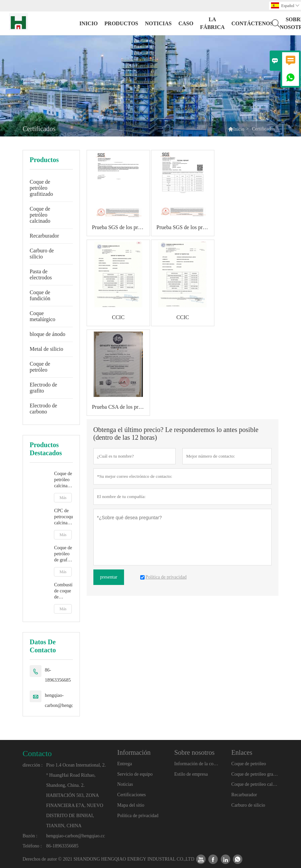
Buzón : (30, 836)
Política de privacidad (138, 816)
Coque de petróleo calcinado (40, 215)
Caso (186, 23)
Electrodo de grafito (43, 388)
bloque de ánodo (48, 334)
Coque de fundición (40, 295)
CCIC (118, 317)
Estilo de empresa (191, 774)
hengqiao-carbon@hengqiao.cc (65, 700)
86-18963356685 (58, 675)
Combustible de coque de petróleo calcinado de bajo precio (63, 591)
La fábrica (213, 23)
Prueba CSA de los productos (121, 407)
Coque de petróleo (40, 367)
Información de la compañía (198, 764)
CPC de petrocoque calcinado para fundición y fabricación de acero (63, 517)
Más (63, 498)
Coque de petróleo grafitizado (41, 188)
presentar (109, 577)
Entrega (125, 764)
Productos (121, 23)
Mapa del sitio (131, 805)
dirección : (33, 765)
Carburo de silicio (42, 254)
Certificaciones (132, 795)
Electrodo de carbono (43, 409)
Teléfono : (32, 846)
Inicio (89, 23)
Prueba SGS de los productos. (121, 227)
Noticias (125, 784)
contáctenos (252, 23)
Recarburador (44, 236)
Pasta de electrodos (41, 274)
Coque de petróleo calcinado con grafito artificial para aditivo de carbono (63, 480)
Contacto (37, 753)
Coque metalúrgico (42, 316)
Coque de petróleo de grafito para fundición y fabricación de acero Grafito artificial (63, 554)
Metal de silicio (47, 349)
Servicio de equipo (135, 774)
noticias (158, 23)
